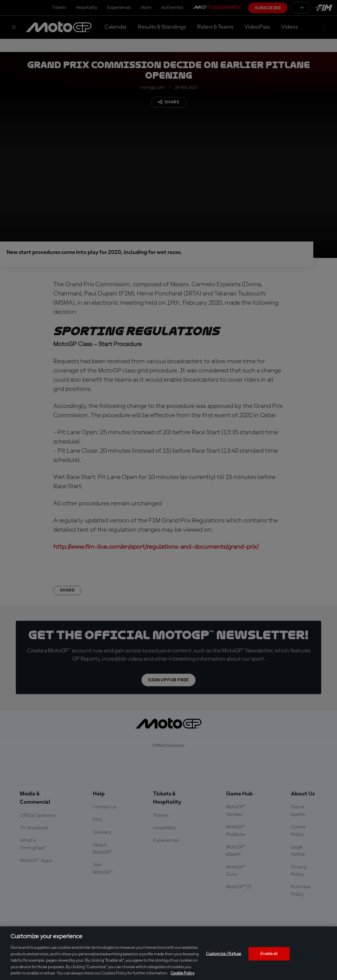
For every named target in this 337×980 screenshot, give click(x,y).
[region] (168, 953)
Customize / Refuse (224, 954)
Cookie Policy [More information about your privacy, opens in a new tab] (182, 973)
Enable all (269, 954)
